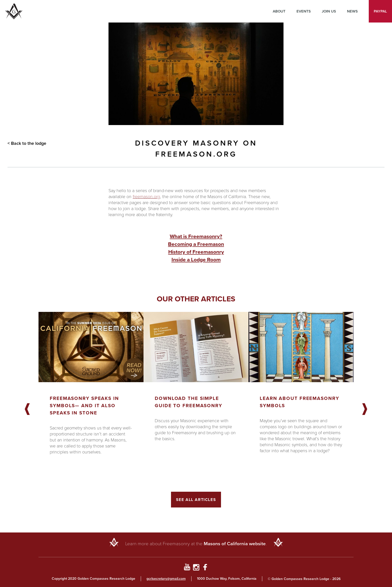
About (279, 11)
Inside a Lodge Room (196, 259)
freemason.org (146, 196)
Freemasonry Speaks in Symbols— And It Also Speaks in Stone (84, 406)
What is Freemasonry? (196, 236)
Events (304, 11)
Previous (27, 409)
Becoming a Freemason (196, 244)
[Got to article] (91, 347)
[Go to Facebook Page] (205, 568)
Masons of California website (235, 544)
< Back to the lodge (27, 143)
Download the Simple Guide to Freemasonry (188, 402)
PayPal (380, 11)
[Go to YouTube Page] (187, 568)
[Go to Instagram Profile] (196, 568)
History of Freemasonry (196, 252)
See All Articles (196, 500)
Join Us (329, 11)
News (352, 11)
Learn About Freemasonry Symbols (299, 402)
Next (365, 409)
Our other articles (196, 299)
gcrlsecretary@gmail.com (166, 579)
